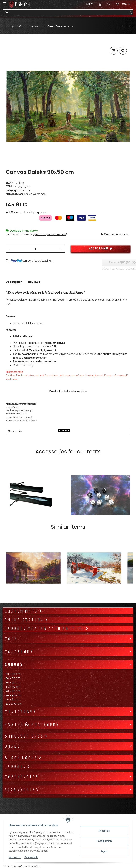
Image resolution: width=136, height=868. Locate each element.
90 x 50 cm (24, 190)
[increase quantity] (61, 249)
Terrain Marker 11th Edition (45, 628)
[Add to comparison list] (114, 51)
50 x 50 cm (13, 674)
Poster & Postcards (32, 725)
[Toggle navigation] (5, 2)
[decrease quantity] (10, 249)
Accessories (21, 790)
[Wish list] (109, 4)
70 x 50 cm (13, 691)
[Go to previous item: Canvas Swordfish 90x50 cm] (122, 26)
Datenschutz (31, 857)
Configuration (104, 841)
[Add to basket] (8, 42)
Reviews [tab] (34, 282)
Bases (12, 746)
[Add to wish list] (123, 51)
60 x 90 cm (13, 687)
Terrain (16, 766)
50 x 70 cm (13, 678)
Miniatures (20, 712)
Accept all (104, 831)
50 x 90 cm (13, 682)
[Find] (65, 12)
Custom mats (22, 611)
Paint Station (25, 620)
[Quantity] (35, 249)
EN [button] (88, 4)
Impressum (15, 857)
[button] (100, 4)
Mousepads (19, 652)
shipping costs (37, 213)
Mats (11, 639)
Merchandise (21, 777)
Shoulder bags (25, 736)
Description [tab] (14, 282)
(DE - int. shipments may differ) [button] (50, 234)
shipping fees (34, 866)
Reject (104, 851)
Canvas (13, 665)
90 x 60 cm (13, 699)
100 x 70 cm (14, 704)
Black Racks (22, 758)
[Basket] (123, 4)
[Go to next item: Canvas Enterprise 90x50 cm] (130, 26)
